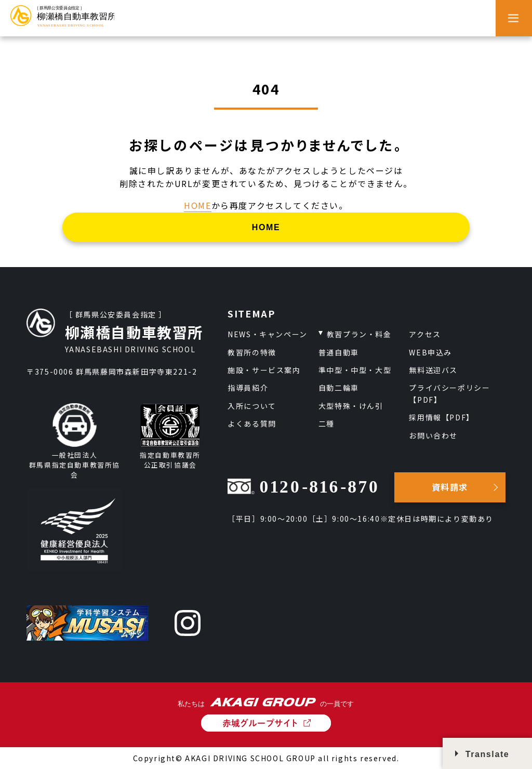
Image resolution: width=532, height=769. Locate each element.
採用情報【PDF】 (441, 417)
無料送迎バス (433, 370)
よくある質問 (252, 423)
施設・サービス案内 (264, 370)
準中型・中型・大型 (355, 370)
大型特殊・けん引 (351, 406)
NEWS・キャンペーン (268, 334)
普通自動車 (339, 352)
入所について (252, 406)
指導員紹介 (248, 388)
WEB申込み (430, 352)
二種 (327, 423)
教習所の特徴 (252, 352)
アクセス (425, 334)
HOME (197, 205)
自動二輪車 (339, 388)
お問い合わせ (433, 435)
